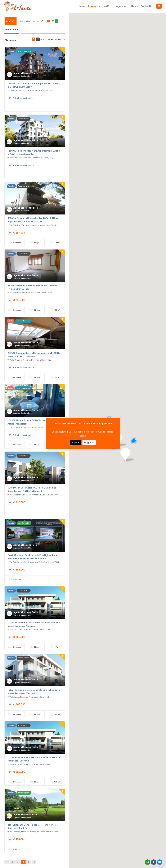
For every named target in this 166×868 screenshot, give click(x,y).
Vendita (11, 51)
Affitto (11, 321)
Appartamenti (24, 119)
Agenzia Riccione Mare (25, 545)
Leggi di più (89, 443)
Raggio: (11, 29)
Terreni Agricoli (24, 793)
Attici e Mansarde (25, 51)
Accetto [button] (76, 443)
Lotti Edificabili (24, 523)
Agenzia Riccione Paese (26, 73)
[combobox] (11, 21)
